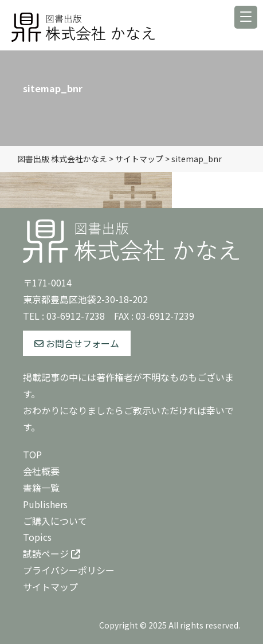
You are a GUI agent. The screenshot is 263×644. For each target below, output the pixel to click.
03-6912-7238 (76, 316)
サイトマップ (50, 587)
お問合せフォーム (77, 343)
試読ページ (52, 553)
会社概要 (41, 471)
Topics (37, 537)
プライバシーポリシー (69, 570)
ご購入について (55, 521)
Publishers (45, 504)
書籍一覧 (41, 488)
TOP (32, 454)
